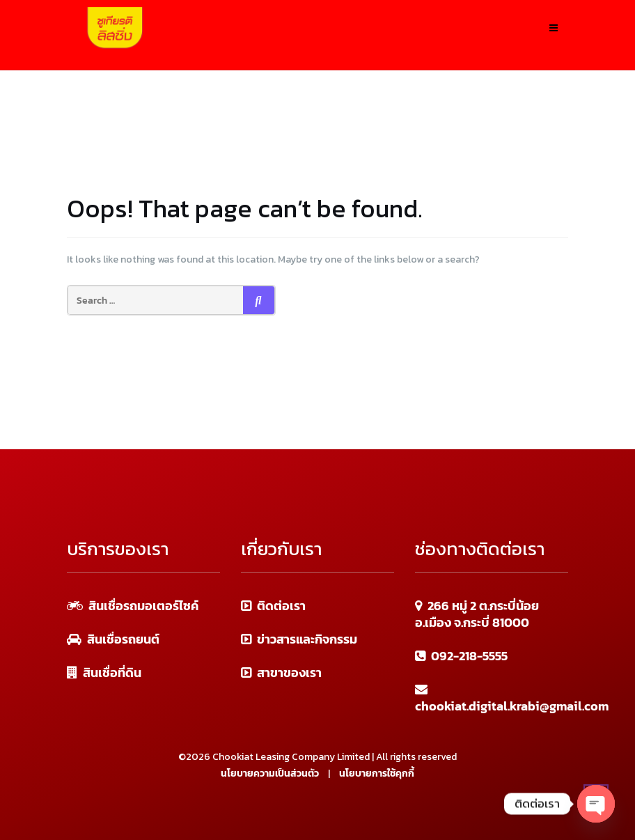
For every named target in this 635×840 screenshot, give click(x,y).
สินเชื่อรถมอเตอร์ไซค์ (143, 606)
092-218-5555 (469, 656)
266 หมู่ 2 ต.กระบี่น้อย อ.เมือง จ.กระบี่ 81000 (477, 614)
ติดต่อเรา (281, 606)
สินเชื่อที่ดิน (112, 672)
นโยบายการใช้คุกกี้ (377, 773)
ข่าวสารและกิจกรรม (307, 639)
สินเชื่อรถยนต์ (123, 639)
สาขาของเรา (289, 672)
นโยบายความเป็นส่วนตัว (270, 773)
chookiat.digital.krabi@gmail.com (512, 706)
